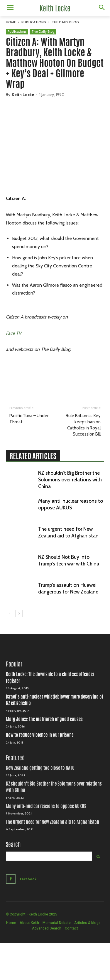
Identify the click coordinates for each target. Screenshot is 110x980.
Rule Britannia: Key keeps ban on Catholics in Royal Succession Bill (83, 425)
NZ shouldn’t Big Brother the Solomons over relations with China (70, 480)
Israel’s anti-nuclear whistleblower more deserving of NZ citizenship (55, 700)
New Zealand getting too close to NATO (40, 768)
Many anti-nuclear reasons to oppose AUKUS (46, 806)
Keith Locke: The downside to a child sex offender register (50, 677)
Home (11, 22)
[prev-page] (10, 613)
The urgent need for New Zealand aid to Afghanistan (53, 822)
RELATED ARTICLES (33, 456)
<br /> (55, 149)
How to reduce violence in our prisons (40, 735)
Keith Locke (23, 95)
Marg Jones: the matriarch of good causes (44, 719)
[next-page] (19, 613)
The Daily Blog (65, 22)
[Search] (98, 856)
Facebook (28, 879)
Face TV (14, 333)
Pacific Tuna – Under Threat (29, 419)
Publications (34, 22)
